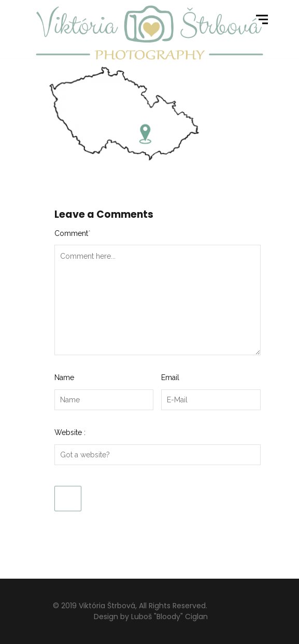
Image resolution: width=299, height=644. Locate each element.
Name (64, 377)
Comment (73, 233)
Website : (70, 432)
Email (170, 377)
